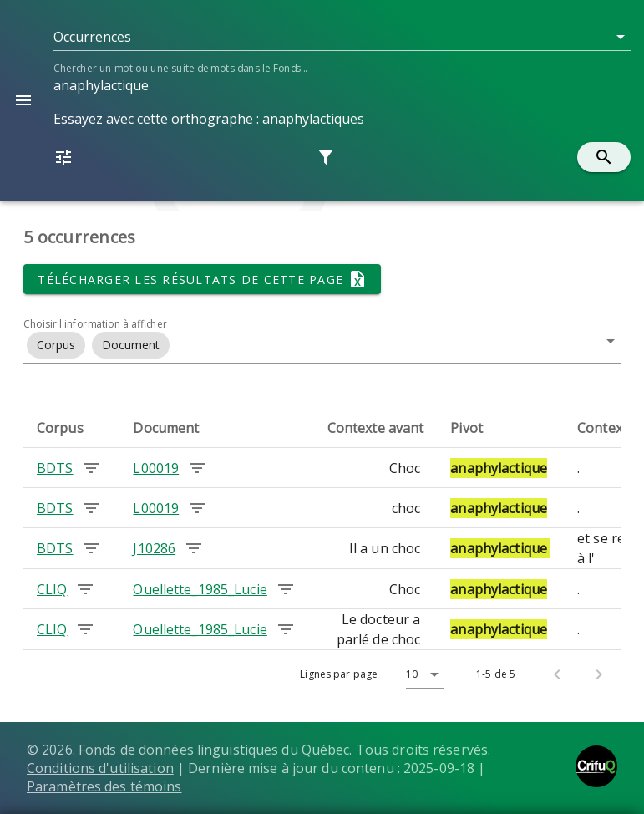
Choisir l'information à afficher (95, 324)
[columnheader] (71, 428)
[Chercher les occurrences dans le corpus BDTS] (91, 468)
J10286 (154, 548)
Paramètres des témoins (104, 786)
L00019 (156, 468)
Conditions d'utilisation (100, 768)
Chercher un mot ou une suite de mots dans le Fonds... (180, 68)
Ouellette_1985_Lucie (200, 589)
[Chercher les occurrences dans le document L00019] (197, 468)
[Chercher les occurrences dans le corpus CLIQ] (85, 589)
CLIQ (52, 589)
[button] (342, 37)
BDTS (55, 468)
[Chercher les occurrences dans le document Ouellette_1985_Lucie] (286, 589)
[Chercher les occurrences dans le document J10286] (194, 548)
